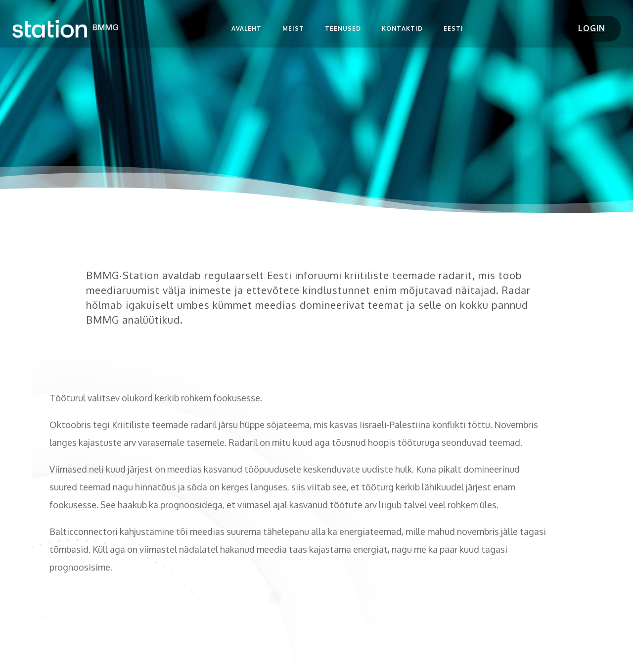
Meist (293, 28)
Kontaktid (402, 28)
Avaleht (247, 28)
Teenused (343, 28)
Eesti (453, 28)
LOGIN (592, 28)
